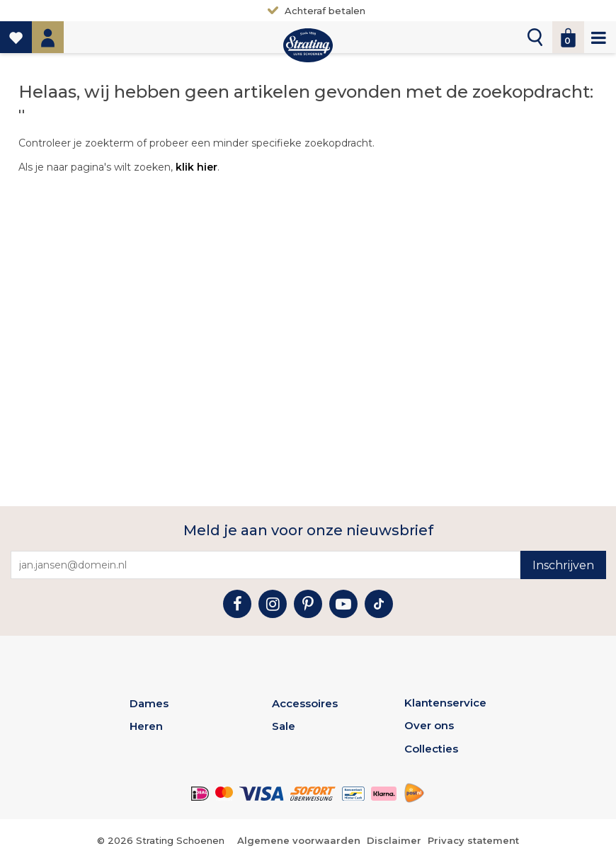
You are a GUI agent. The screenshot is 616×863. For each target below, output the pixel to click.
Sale (284, 726)
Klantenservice (445, 703)
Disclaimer (394, 840)
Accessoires (305, 703)
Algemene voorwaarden (299, 840)
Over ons (429, 725)
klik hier (196, 167)
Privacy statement (473, 840)
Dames (149, 703)
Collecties (431, 749)
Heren (146, 726)
